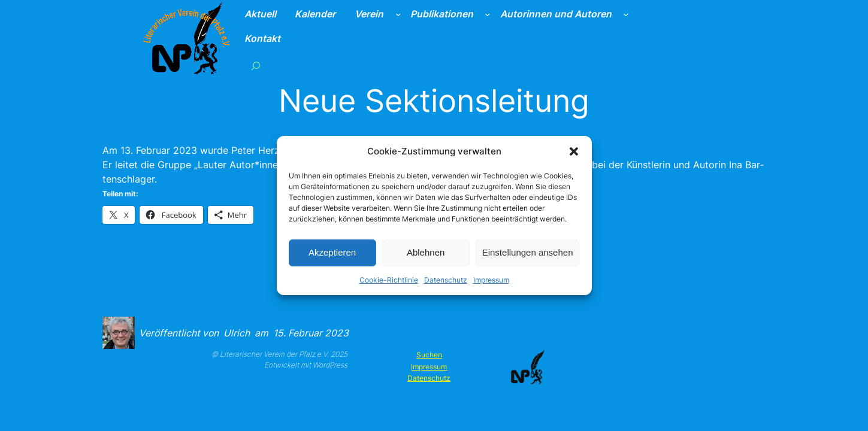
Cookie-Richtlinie (389, 279)
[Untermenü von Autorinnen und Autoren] (626, 14)
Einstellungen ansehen (528, 252)
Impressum (491, 279)
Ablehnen (426, 252)
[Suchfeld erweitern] (256, 66)
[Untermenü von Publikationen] (487, 14)
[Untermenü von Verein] (398, 14)
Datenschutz (446, 279)
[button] (574, 151)
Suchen (429, 355)
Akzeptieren (332, 252)
